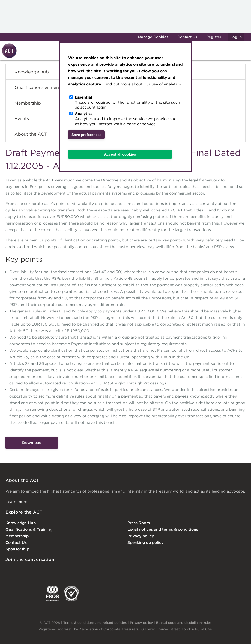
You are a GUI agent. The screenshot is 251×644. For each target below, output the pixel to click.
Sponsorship (17, 549)
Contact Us (187, 37)
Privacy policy (141, 536)
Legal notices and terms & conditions (163, 529)
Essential (83, 97)
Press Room (139, 523)
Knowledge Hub (21, 523)
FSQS (53, 594)
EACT (14, 594)
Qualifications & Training (29, 529)
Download (32, 443)
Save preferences (86, 135)
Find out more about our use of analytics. (143, 84)
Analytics (84, 114)
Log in (236, 37)
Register (214, 37)
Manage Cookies (153, 37)
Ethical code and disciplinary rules (184, 623)
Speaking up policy (145, 542)
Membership (17, 536)
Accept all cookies (120, 154)
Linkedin (9, 571)
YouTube (76, 571)
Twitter (31, 571)
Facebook (54, 571)
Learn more (16, 502)
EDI (71, 594)
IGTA (34, 594)
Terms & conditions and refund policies (95, 623)
